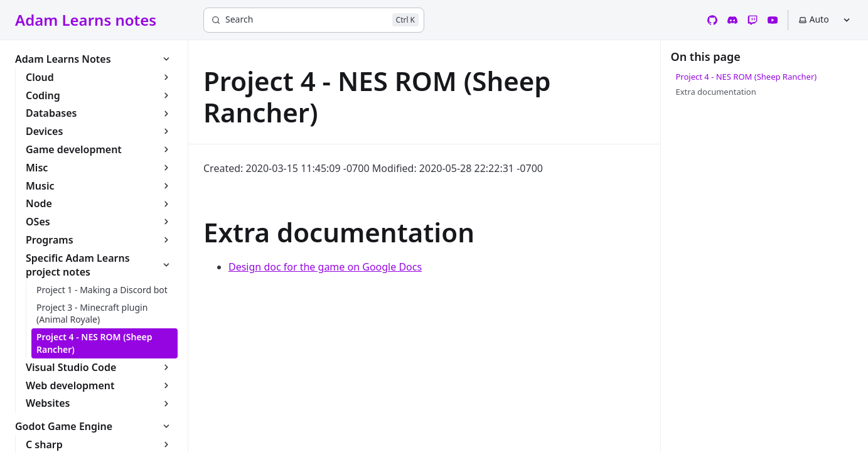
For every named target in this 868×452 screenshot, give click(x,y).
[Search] (314, 20)
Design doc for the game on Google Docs (325, 267)
